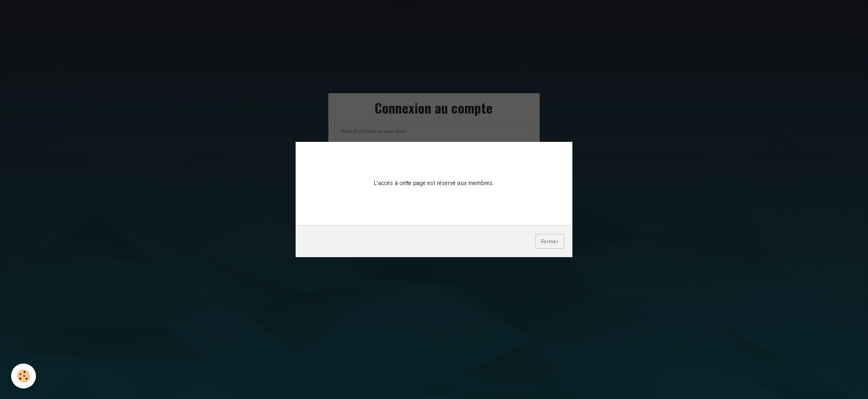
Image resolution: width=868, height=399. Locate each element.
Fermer (550, 241)
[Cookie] (24, 376)
